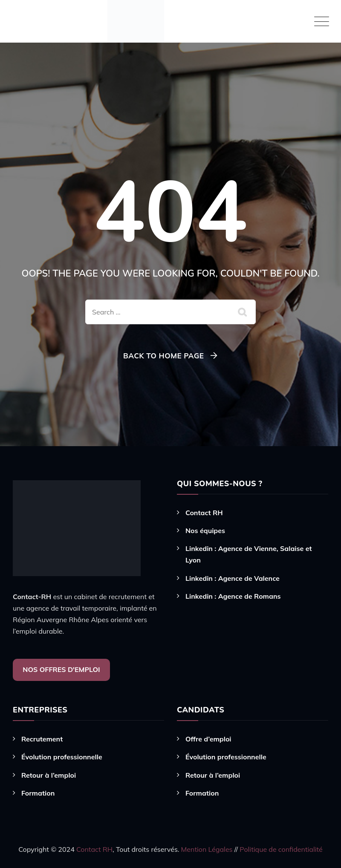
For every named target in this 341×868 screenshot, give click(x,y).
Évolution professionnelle (62, 757)
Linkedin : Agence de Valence (233, 578)
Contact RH (204, 513)
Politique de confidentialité (281, 849)
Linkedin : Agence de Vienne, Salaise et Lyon (249, 554)
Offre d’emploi (208, 739)
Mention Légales (208, 849)
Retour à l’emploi (49, 775)
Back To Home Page (163, 356)
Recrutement (42, 739)
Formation (38, 793)
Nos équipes (205, 531)
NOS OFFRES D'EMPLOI (61, 669)
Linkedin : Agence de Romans (233, 596)
